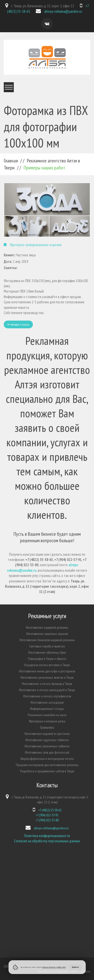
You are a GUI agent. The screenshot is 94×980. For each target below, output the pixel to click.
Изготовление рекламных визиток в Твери (47, 677)
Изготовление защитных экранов (47, 634)
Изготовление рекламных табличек (47, 746)
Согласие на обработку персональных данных (47, 841)
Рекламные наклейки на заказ (47, 715)
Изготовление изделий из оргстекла (47, 734)
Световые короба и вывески (47, 646)
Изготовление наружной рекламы (47, 627)
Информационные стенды (47, 709)
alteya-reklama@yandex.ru (63, 11)
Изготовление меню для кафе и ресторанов (47, 671)
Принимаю (75, 967)
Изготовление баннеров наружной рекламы (47, 640)
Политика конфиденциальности (47, 836)
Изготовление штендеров (47, 702)
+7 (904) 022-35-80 (47, 820)
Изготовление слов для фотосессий (47, 752)
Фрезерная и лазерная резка (47, 721)
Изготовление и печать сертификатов (47, 696)
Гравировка (47, 727)
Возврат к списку (18, 324)
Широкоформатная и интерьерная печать (47, 759)
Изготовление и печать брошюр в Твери (47, 684)
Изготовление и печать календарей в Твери (47, 690)
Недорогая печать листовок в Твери (47, 665)
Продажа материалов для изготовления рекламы (47, 765)
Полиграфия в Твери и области (47, 659)
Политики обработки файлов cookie (54, 967)
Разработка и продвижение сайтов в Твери (47, 771)
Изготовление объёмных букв (47, 652)
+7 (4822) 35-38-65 (50, 810)
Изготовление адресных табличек (47, 740)
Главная (11, 161)
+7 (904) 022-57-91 (47, 815)
